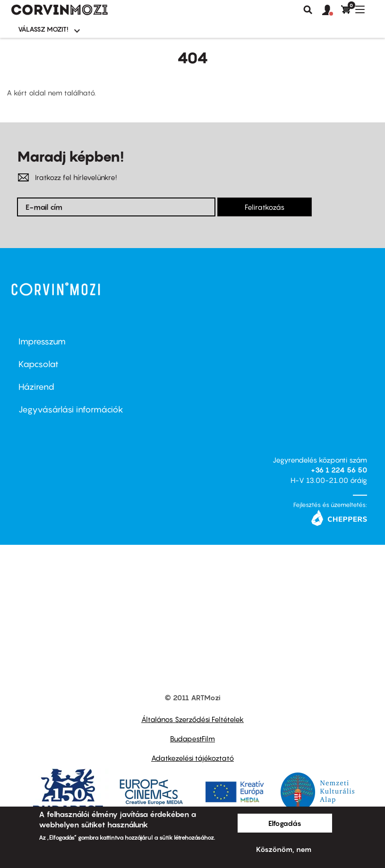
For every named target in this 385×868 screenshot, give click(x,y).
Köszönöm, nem (284, 849)
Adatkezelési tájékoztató (192, 758)
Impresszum (42, 341)
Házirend (36, 387)
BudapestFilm (192, 739)
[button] (332, 10)
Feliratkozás (265, 207)
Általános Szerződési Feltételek (192, 719)
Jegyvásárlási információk (71, 409)
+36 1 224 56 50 (339, 470)
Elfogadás (285, 823)
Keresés (308, 10)
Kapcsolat (38, 364)
